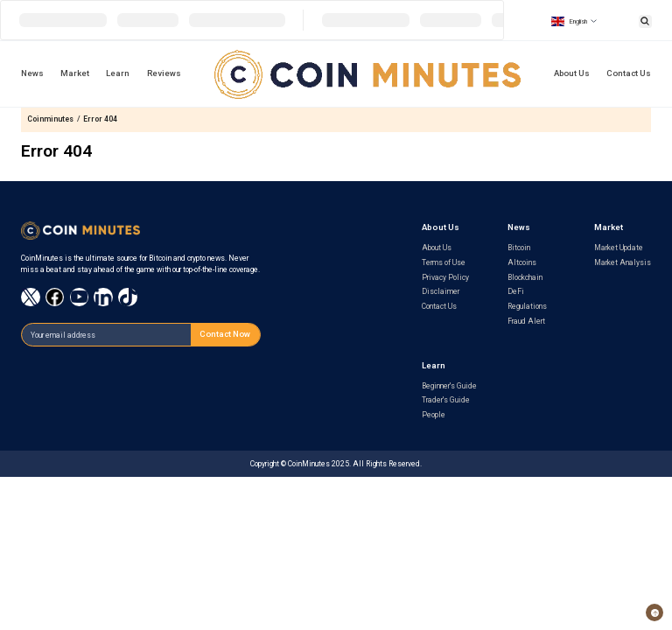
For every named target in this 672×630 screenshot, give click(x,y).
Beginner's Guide (449, 386)
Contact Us (629, 73)
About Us (572, 73)
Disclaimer (441, 291)
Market (75, 73)
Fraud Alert (526, 321)
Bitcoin (519, 248)
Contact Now (225, 334)
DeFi (516, 291)
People (434, 415)
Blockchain (525, 277)
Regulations (527, 306)
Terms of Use (444, 262)
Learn (118, 73)
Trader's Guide (446, 400)
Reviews (164, 73)
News (32, 73)
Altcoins (522, 262)
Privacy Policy (445, 277)
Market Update (619, 248)
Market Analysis (623, 262)
